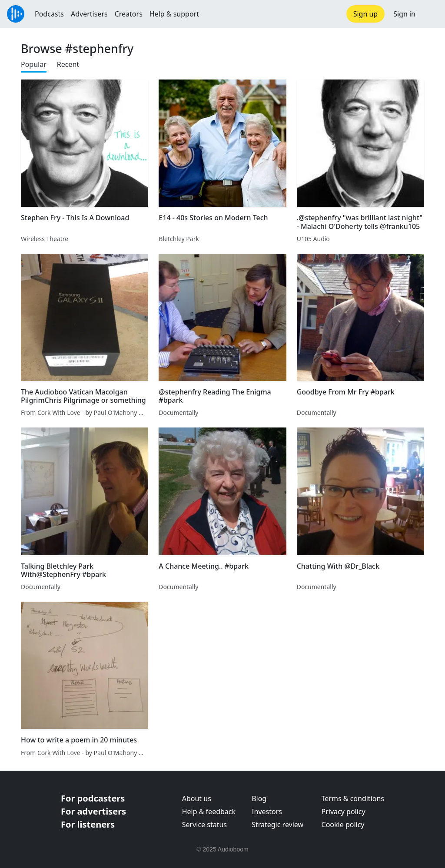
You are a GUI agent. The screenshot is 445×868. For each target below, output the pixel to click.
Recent (68, 64)
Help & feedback (209, 812)
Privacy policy (344, 812)
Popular (34, 64)
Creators (129, 14)
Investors (267, 812)
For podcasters (93, 798)
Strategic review (277, 825)
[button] (430, 14)
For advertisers (93, 811)
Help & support (174, 14)
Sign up (366, 14)
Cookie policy (343, 825)
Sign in (404, 14)
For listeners (88, 824)
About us (197, 798)
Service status (204, 825)
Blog (259, 798)
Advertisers (89, 14)
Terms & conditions (353, 798)
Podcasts (49, 14)
